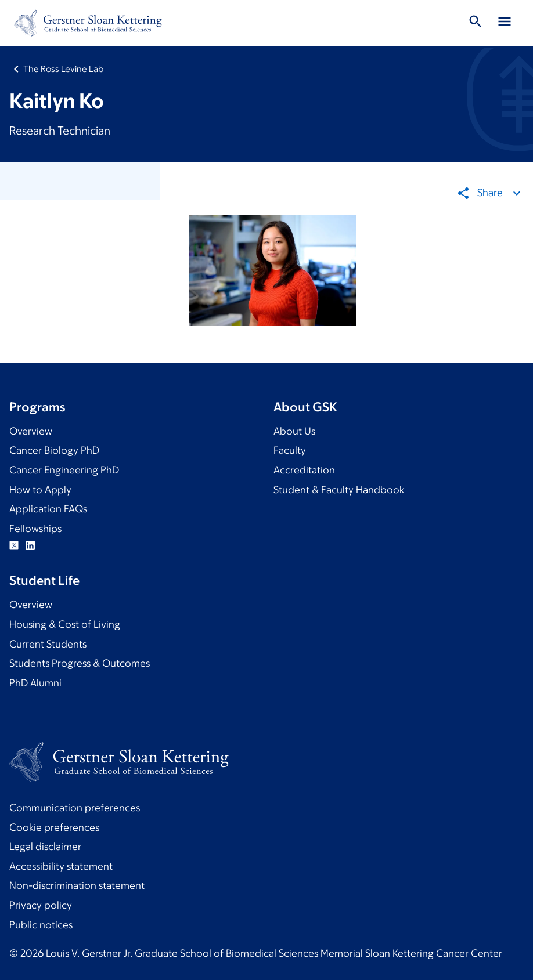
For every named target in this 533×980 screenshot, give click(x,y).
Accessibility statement (61, 866)
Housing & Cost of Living (65, 624)
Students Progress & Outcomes (80, 663)
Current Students (48, 644)
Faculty (290, 450)
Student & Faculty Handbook (339, 490)
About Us (294, 431)
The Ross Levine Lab (63, 69)
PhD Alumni (35, 683)
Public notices (41, 925)
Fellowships (35, 529)
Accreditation (304, 470)
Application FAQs (48, 509)
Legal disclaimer (45, 847)
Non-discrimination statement (77, 885)
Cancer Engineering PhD (64, 470)
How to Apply (40, 490)
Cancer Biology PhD (54, 450)
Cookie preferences (54, 827)
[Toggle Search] (476, 23)
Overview (31, 431)
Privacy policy (41, 905)
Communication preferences (75, 808)
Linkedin (30, 545)
